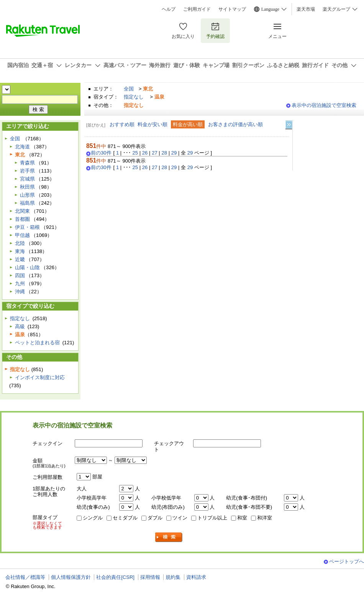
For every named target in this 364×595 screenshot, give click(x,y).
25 (135, 153)
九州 (20, 284)
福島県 (27, 203)
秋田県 (27, 187)
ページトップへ (347, 561)
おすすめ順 (122, 124)
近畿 (20, 259)
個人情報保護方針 (71, 577)
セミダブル (125, 518)
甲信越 (22, 235)
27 (155, 153)
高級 (20, 326)
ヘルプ (169, 9)
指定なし (134, 97)
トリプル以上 (212, 518)
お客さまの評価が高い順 (235, 124)
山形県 (27, 195)
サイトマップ (232, 9)
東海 (20, 251)
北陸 (20, 243)
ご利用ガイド (197, 9)
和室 (242, 518)
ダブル (155, 518)
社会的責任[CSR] (115, 577)
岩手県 (27, 171)
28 (164, 153)
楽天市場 (306, 9)
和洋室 (265, 518)
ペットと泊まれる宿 (37, 343)
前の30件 (101, 153)
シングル (93, 518)
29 (174, 153)
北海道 (22, 147)
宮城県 (27, 179)
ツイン (180, 518)
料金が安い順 (152, 124)
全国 (129, 89)
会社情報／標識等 (25, 577)
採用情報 (150, 577)
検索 (169, 537)
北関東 (22, 211)
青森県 (27, 163)
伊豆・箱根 (27, 227)
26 (145, 153)
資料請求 (196, 577)
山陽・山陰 (27, 267)
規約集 (173, 577)
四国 (20, 275)
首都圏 (22, 219)
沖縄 (20, 292)
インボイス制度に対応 (40, 377)
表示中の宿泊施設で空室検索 (324, 105)
